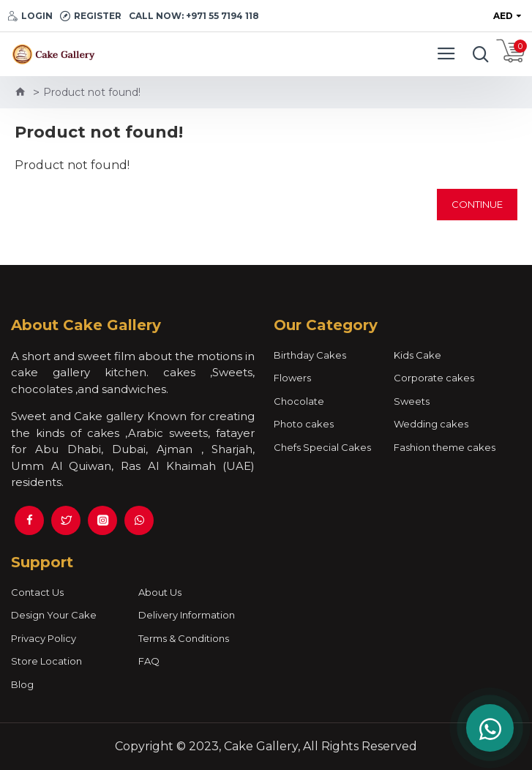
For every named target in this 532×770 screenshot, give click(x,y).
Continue (477, 204)
